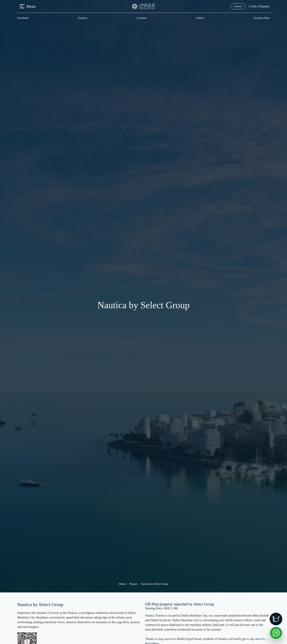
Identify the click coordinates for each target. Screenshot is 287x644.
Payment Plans (262, 18)
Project (133, 584)
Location (142, 18)
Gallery (200, 18)
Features (83, 18)
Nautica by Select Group (155, 584)
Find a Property (259, 6)
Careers (238, 6)
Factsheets (23, 18)
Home (122, 584)
